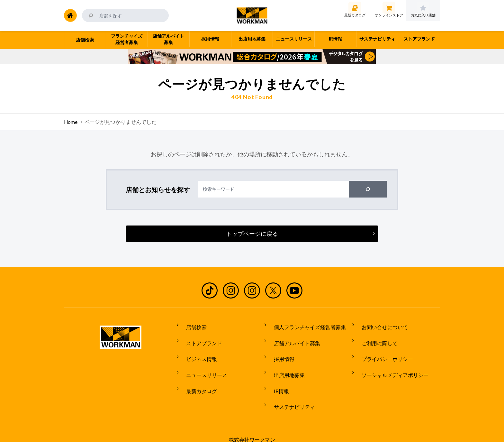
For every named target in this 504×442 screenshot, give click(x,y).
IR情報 (277, 373)
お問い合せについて (380, 325)
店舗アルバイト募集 (292, 337)
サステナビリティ (290, 385)
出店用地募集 (284, 361)
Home (71, 122)
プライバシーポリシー (382, 349)
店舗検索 (192, 325)
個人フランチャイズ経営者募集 (305, 325)
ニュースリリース (202, 361)
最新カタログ (197, 373)
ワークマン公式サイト (252, 15)
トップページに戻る (252, 234)
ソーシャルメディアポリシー (390, 361)
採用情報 (279, 349)
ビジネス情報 (197, 349)
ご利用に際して (375, 337)
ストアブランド (199, 337)
